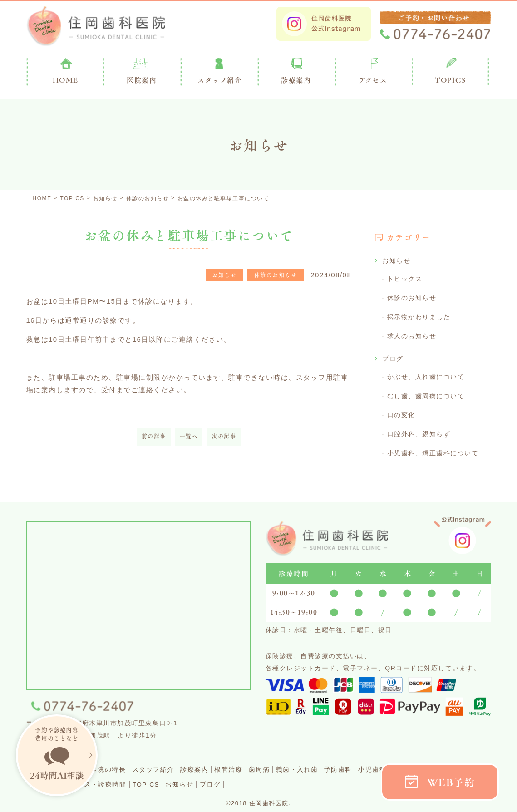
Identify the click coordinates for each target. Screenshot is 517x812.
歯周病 (295, 764)
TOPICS (450, 80)
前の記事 (154, 436)
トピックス (406, 278)
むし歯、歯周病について (428, 392)
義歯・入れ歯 (338, 764)
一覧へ (189, 436)
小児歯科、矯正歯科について (436, 448)
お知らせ (397, 260)
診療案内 (296, 80)
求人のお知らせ (414, 334)
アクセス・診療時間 (144, 779)
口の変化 (402, 411)
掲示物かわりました (421, 315)
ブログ (394, 356)
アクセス (373, 80)
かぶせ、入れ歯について (428, 374)
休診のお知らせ (414, 297)
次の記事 (224, 436)
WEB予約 (451, 782)
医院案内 (142, 80)
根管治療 (259, 764)
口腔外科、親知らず (421, 430)
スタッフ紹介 (173, 764)
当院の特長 (122, 764)
